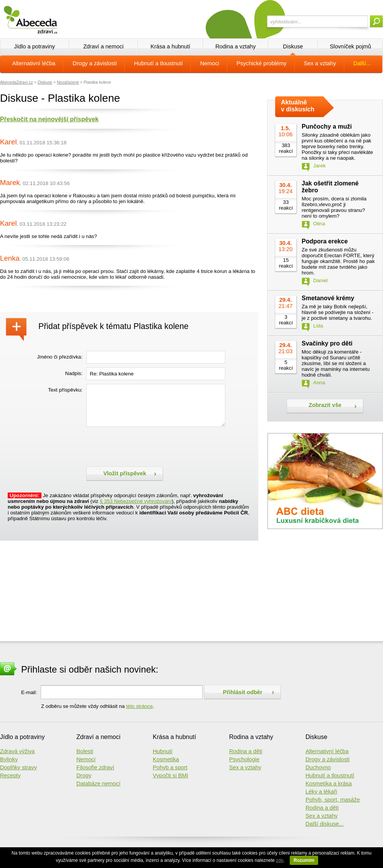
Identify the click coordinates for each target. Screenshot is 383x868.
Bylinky (9, 759)
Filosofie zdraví (95, 767)
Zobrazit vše (325, 405)
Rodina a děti (246, 751)
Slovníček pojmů (350, 46)
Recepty (10, 775)
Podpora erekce (325, 241)
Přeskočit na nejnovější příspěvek (49, 119)
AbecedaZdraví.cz (17, 82)
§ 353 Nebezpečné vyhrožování (136, 501)
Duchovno (318, 767)
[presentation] (145, 446)
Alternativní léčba (34, 63)
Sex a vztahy (320, 63)
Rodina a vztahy (235, 46)
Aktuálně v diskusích (298, 106)
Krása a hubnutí (170, 46)
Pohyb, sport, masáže (333, 800)
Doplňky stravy (18, 767)
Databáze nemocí (98, 784)
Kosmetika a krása (329, 784)
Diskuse (293, 46)
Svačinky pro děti (327, 343)
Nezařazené (68, 82)
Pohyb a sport (170, 767)
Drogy (84, 775)
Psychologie (244, 759)
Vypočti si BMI (170, 775)
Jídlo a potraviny (34, 46)
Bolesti (85, 751)
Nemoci (210, 63)
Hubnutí (163, 751)
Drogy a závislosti (95, 63)
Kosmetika (166, 759)
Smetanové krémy (328, 298)
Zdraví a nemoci (103, 46)
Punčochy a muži (327, 126)
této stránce (140, 706)
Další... (362, 63)
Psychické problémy (261, 63)
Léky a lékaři (321, 792)
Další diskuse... (324, 824)
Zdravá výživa (17, 751)
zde (280, 860)
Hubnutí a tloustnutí (158, 63)
